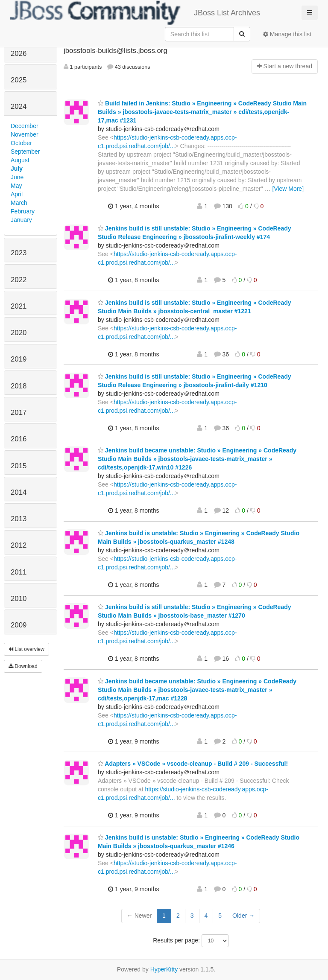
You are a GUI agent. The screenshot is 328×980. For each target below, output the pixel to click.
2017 (19, 413)
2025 (19, 80)
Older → (243, 916)
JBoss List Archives (135, 13)
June (17, 177)
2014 (19, 492)
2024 (19, 106)
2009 (19, 625)
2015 (19, 466)
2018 (19, 386)
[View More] (288, 189)
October (21, 143)
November (25, 134)
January (21, 220)
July (17, 169)
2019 (19, 359)
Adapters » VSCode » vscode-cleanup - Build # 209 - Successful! (193, 764)
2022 (19, 280)
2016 (19, 439)
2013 (19, 519)
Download (23, 666)
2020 (19, 333)
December (25, 126)
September (25, 152)
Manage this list (287, 34)
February (23, 211)
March (19, 203)
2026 (19, 54)
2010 (19, 599)
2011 (19, 572)
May (16, 186)
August (20, 160)
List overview (26, 649)
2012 (19, 545)
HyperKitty (164, 969)
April (17, 194)
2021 (19, 306)
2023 (19, 253)
